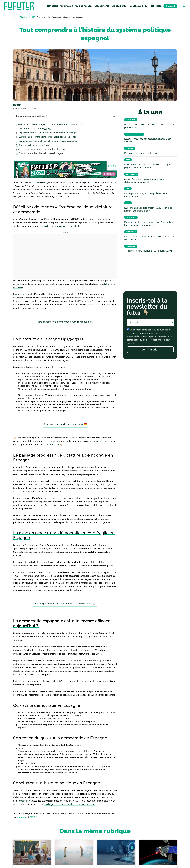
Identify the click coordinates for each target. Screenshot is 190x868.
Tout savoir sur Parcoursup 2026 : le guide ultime (148, 251)
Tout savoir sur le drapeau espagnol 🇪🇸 (65, 424)
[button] (184, 6)
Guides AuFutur (84, 6)
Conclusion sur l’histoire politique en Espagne (41, 153)
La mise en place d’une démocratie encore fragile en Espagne (48, 137)
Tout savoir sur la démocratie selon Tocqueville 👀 (65, 322)
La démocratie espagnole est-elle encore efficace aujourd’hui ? (49, 141)
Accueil (15, 17)
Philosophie (131, 120)
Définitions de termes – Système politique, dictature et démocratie (50, 125)
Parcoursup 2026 (138, 6)
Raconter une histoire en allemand (141, 153)
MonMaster (156, 6)
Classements (102, 6)
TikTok (32, 817)
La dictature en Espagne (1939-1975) (36, 129)
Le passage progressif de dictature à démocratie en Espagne (48, 133)
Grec (128, 160)
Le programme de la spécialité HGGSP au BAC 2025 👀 (65, 604)
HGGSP (32, 17)
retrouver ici (24, 801)
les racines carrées (101, 441)
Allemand (130, 148)
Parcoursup (131, 232)
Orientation (67, 6)
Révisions (53, 6)
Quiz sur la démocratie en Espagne (35, 145)
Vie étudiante (119, 6)
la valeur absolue (51, 445)
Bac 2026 (170, 6)
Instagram (22, 817)
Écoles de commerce (134, 134)
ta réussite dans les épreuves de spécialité (60, 226)
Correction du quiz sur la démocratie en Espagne (42, 149)
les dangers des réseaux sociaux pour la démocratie (70, 804)
